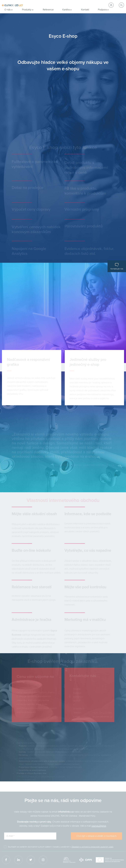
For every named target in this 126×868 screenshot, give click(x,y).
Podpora (102, 10)
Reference (48, 10)
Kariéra (66, 10)
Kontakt (85, 10)
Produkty (27, 10)
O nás (8, 10)
